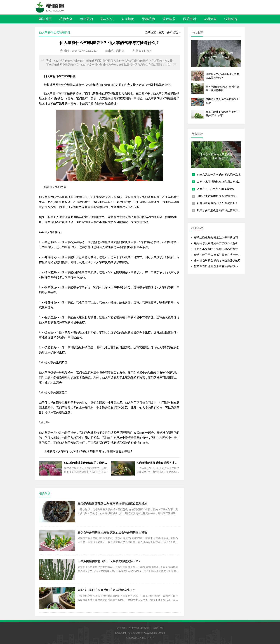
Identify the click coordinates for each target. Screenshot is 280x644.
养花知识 (107, 19)
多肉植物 (128, 19)
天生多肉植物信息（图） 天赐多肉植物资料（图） (109, 561)
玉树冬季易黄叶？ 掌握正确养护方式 (216, 249)
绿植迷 (120, 51)
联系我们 (146, 628)
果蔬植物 (148, 19)
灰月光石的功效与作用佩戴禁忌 (216, 189)
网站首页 (45, 19)
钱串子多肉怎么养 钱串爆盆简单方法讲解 (222, 210)
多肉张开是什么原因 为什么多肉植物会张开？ (107, 590)
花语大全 (210, 19)
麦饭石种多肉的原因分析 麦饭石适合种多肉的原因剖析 (112, 532)
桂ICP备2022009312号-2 (140, 638)
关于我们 (122, 628)
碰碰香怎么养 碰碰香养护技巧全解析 (216, 243)
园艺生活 (190, 19)
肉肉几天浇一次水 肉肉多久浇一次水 (219, 174)
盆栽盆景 (169, 19)
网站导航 (158, 628)
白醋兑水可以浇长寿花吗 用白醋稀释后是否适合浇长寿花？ (232, 182)
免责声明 (134, 628)
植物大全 (66, 19)
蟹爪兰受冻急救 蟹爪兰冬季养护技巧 (216, 237)
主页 (161, 32)
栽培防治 (86, 19)
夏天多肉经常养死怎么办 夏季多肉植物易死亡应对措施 (112, 504)
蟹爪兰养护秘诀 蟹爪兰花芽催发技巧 (216, 266)
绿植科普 (231, 19)
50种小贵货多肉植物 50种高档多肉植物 (221, 196)
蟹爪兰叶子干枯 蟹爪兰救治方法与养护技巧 (220, 255)
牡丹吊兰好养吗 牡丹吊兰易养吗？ (217, 203)
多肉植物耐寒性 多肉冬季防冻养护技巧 (217, 260)
